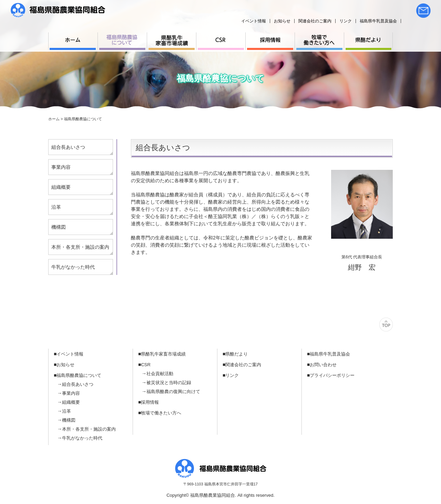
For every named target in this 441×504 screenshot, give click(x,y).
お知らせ (282, 21)
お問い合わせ (323, 365)
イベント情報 (254, 21)
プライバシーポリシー (332, 375)
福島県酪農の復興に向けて (173, 392)
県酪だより (237, 354)
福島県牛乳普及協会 (378, 21)
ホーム (54, 119)
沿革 (56, 207)
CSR (146, 365)
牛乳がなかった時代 (73, 267)
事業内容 (61, 167)
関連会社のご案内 (315, 21)
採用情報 (150, 402)
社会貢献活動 (160, 374)
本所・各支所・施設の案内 (80, 247)
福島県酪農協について (79, 375)
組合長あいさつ (68, 147)
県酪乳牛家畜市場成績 (163, 354)
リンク (346, 21)
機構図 (59, 227)
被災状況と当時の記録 (169, 383)
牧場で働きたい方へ (161, 413)
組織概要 (61, 187)
